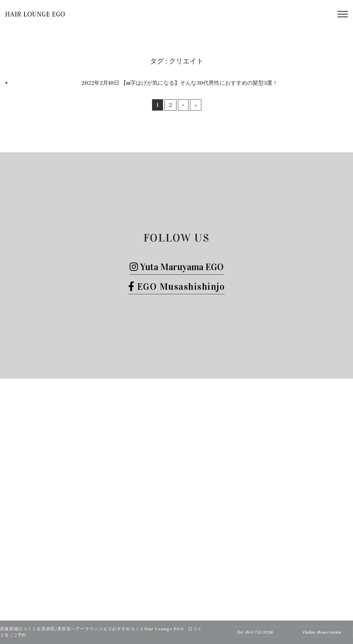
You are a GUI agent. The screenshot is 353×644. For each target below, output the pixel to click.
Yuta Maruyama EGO (177, 267)
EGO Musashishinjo (177, 287)
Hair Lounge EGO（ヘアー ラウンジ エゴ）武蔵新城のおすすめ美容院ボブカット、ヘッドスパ (167, 609)
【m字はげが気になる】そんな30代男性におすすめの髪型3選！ (199, 83)
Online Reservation (322, 632)
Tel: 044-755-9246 (255, 632)
